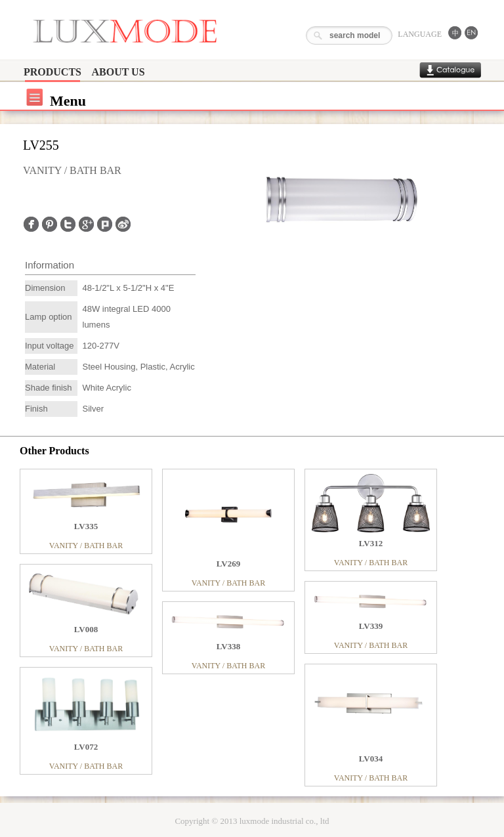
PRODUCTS (52, 72)
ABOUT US (118, 72)
